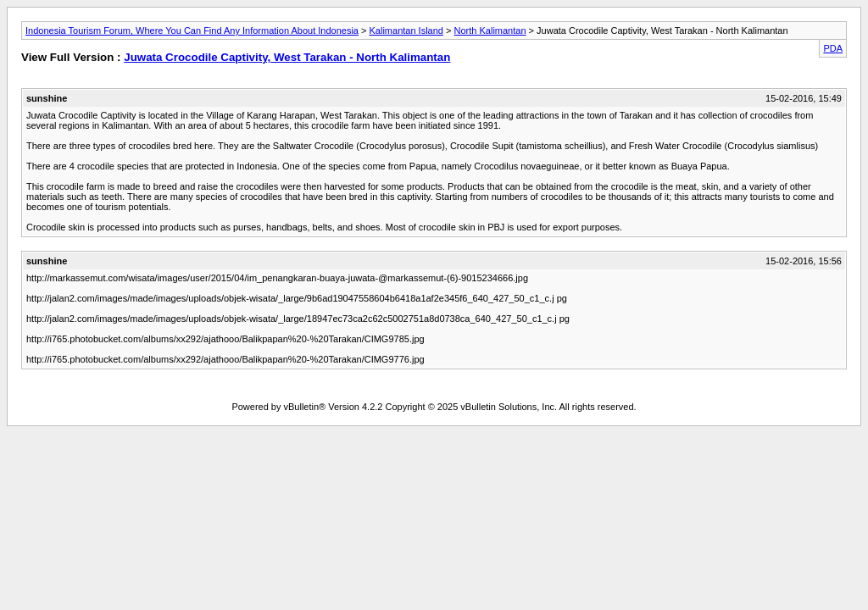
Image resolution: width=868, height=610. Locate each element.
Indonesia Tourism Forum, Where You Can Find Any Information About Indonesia (192, 30)
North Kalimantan (490, 30)
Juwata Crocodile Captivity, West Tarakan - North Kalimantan (287, 57)
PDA (833, 48)
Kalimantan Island (406, 30)
